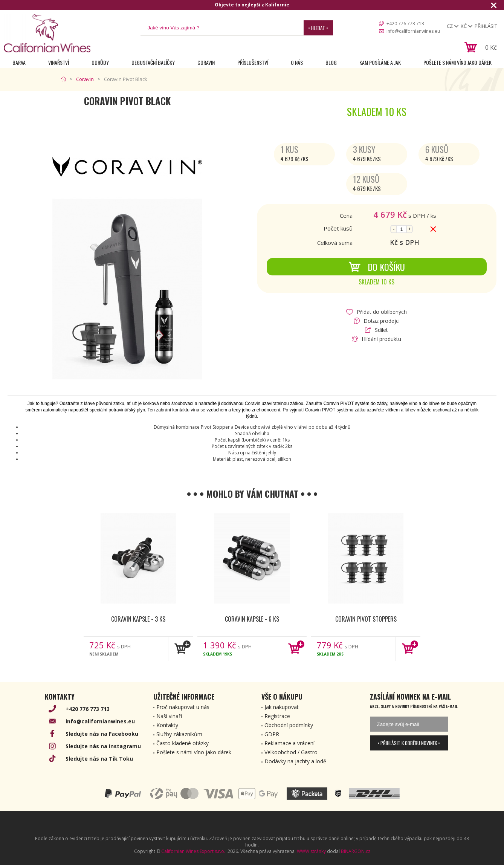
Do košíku (377, 267)
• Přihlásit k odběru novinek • (409, 743)
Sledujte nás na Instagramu (103, 746)
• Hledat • (318, 28)
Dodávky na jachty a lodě (295, 761)
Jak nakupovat (282, 707)
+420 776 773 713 (405, 24)
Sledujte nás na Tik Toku (99, 759)
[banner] (47, 33)
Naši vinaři (169, 716)
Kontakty (167, 725)
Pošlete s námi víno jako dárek (457, 62)
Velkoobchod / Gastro (291, 752)
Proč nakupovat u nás (183, 707)
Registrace (277, 716)
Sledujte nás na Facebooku (102, 734)
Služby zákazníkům (179, 734)
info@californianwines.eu (413, 31)
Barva (19, 62)
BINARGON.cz (356, 851)
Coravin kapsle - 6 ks (252, 619)
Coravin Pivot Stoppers (366, 619)
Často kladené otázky (183, 743)
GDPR (272, 734)
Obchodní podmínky (289, 725)
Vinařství (59, 62)
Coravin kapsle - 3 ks (138, 619)
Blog (331, 62)
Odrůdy (100, 62)
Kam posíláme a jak (380, 62)
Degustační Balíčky (153, 62)
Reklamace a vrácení (289, 743)
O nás (297, 62)
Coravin (206, 62)
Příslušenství (253, 62)
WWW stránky (311, 851)
